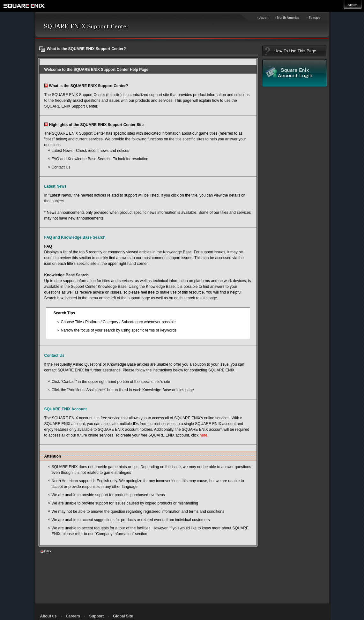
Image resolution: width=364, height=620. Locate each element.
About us (48, 616)
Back (48, 551)
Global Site (123, 616)
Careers (73, 616)
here (204, 435)
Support (97, 616)
